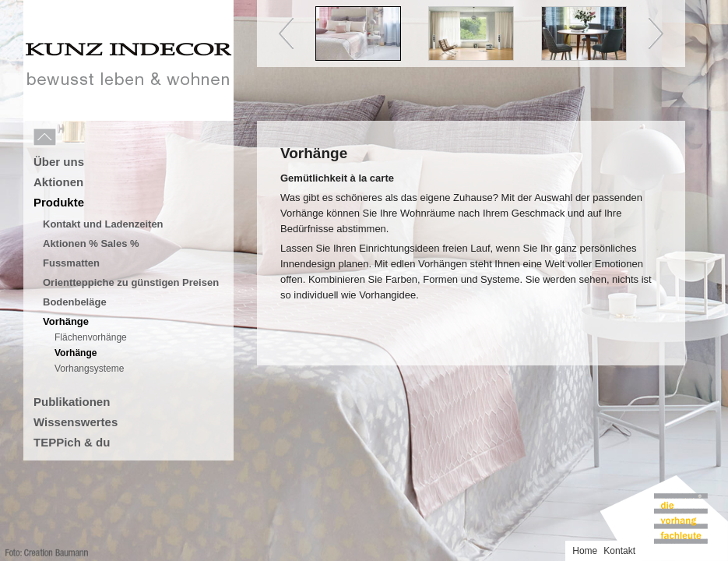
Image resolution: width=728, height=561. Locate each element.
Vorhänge (66, 321)
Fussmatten (71, 263)
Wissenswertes (76, 422)
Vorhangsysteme (89, 369)
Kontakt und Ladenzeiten (103, 224)
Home (585, 551)
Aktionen (58, 182)
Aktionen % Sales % (91, 243)
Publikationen (72, 402)
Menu (79, 138)
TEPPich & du (72, 442)
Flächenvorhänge (91, 337)
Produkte (59, 202)
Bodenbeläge (75, 302)
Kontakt (619, 551)
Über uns (59, 162)
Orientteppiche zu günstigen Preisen (131, 282)
